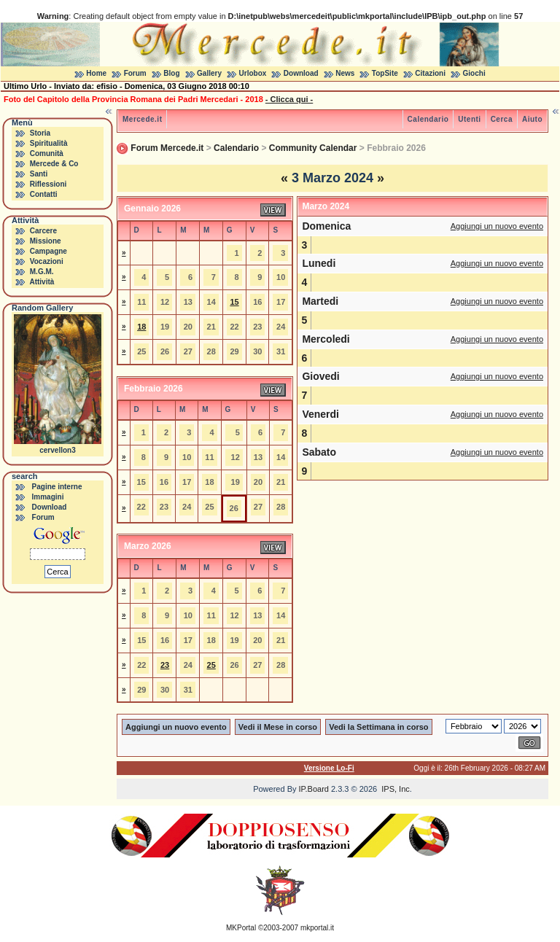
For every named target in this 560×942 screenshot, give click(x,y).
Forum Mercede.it (167, 148)
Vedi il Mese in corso (278, 727)
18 (141, 327)
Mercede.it (142, 119)
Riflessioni (48, 184)
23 (165, 665)
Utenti (469, 119)
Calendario (428, 119)
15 (234, 302)
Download (301, 73)
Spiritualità (49, 143)
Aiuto (532, 119)
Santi (39, 174)
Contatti (44, 194)
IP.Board (314, 789)
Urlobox (253, 73)
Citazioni (430, 73)
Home (96, 73)
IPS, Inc (396, 789)
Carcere (43, 231)
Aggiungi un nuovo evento (497, 226)
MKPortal (241, 928)
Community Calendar (313, 148)
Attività (42, 282)
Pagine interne (57, 487)
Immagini (48, 497)
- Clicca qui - (289, 99)
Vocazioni (47, 261)
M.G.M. (42, 272)
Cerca (502, 119)
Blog (171, 73)
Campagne (48, 251)
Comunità (47, 153)
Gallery (209, 73)
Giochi (474, 73)
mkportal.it (317, 928)
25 (211, 665)
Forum (135, 73)
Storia (40, 133)
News (345, 73)
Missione (46, 241)
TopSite (385, 73)
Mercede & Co (54, 164)
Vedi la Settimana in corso (378, 727)
